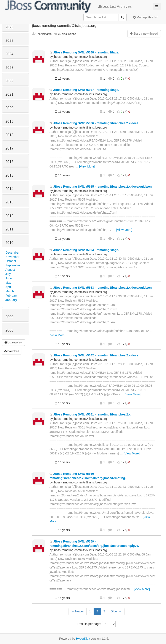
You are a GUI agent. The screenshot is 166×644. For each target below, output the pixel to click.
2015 (9, 175)
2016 (9, 162)
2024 (9, 54)
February (11, 296)
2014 (9, 189)
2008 (9, 330)
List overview (13, 343)
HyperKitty (83, 639)
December (12, 253)
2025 (9, 41)
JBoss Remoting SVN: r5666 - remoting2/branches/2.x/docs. (94, 123)
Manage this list (145, 17)
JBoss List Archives (68, 6)
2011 (9, 229)
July (8, 274)
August (10, 270)
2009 (9, 317)
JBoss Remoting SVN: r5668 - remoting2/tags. (84, 52)
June (9, 278)
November (12, 257)
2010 (9, 243)
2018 (9, 135)
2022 (9, 81)
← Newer (78, 611)
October (11, 261)
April (8, 287)
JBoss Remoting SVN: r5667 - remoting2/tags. (84, 90)
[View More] (87, 166)
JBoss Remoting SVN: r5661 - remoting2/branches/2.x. (90, 414)
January (11, 300)
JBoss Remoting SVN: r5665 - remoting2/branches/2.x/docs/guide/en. (101, 187)
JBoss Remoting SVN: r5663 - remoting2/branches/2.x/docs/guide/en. (101, 288)
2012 (9, 216)
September (13, 265)
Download (12, 351)
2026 (9, 27)
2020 (9, 108)
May (8, 283)
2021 (9, 94)
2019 (9, 122)
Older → (116, 611)
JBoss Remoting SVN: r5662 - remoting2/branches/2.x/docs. (94, 355)
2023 (9, 68)
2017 (9, 148)
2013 (9, 202)
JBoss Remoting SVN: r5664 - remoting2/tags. (84, 250)
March (10, 291)
